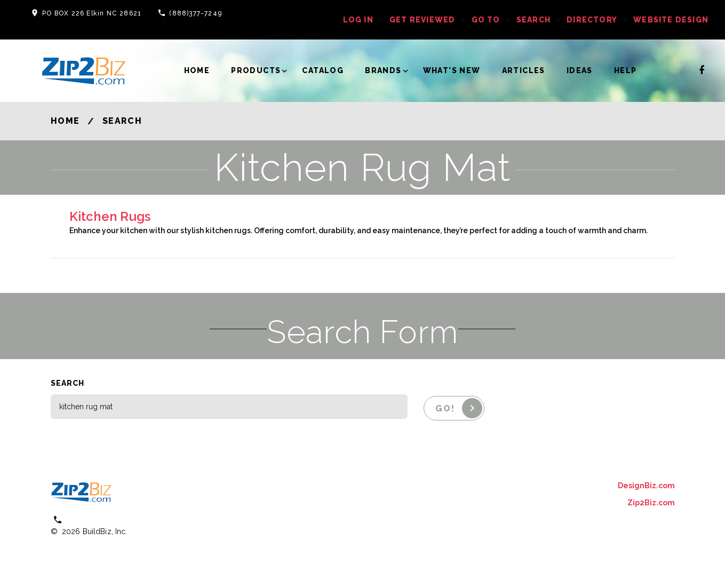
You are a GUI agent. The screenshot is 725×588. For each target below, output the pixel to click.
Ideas (580, 70)
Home (197, 70)
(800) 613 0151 (96, 519)
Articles (524, 70)
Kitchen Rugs (110, 216)
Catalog (323, 70)
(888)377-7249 (196, 13)
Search (533, 20)
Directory (592, 20)
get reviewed (422, 20)
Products (256, 70)
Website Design (671, 20)
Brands (383, 70)
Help (626, 70)
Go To (486, 20)
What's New (452, 70)
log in (358, 20)
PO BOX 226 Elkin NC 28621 (92, 13)
